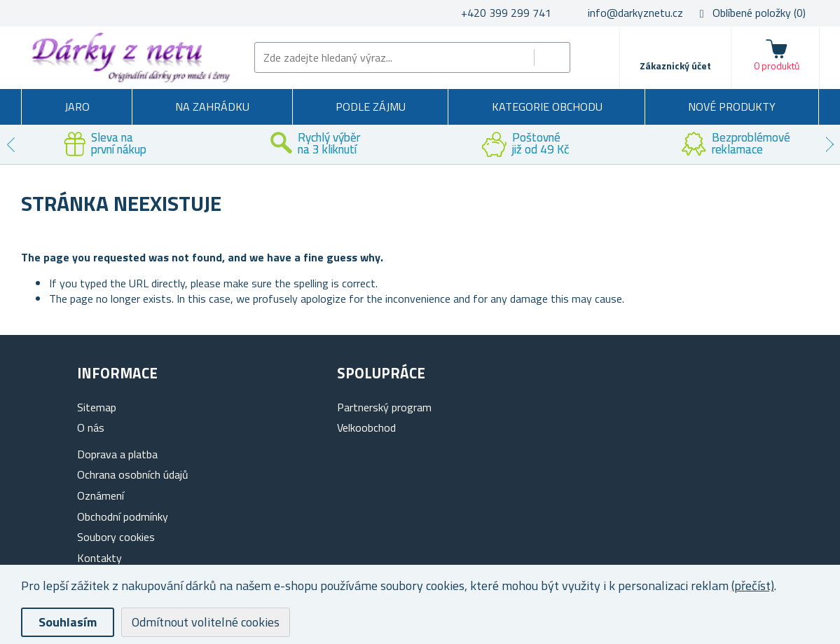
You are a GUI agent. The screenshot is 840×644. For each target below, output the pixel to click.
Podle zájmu (371, 107)
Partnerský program (384, 407)
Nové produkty (732, 107)
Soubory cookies (116, 537)
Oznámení (101, 495)
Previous (11, 144)
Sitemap (97, 407)
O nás (91, 427)
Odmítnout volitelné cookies (206, 622)
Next (829, 144)
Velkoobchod (366, 427)
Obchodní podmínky (123, 516)
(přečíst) (753, 585)
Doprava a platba (117, 454)
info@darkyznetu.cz (635, 13)
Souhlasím (68, 622)
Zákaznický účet (675, 66)
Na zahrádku (212, 107)
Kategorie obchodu (547, 107)
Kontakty (99, 558)
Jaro (77, 107)
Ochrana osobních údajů (133, 474)
